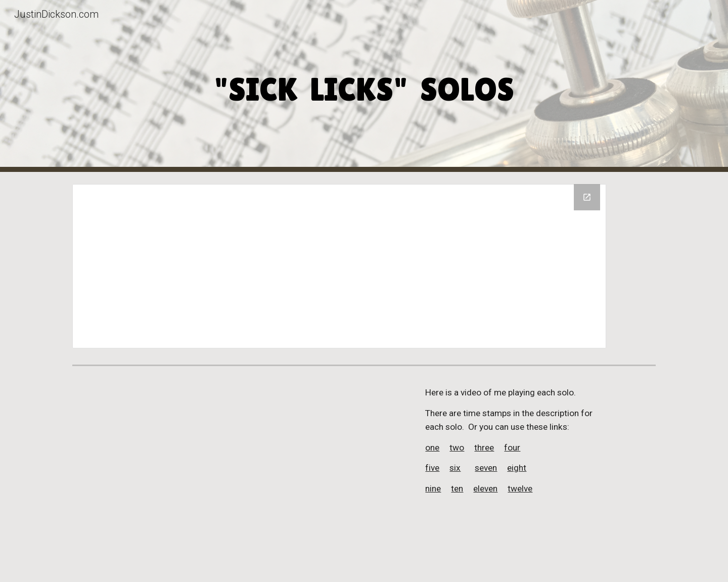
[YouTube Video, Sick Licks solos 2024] (239, 476)
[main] (364, 86)
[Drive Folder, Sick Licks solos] (339, 266)
